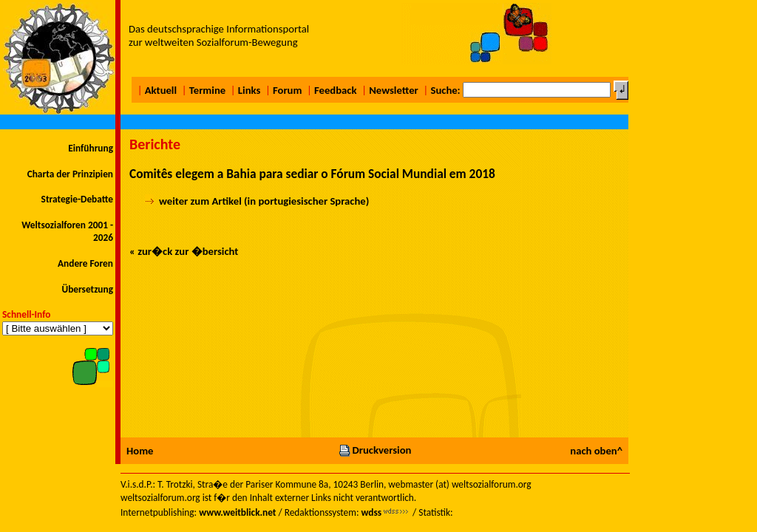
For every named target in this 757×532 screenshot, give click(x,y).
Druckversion (375, 450)
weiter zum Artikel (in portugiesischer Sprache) (264, 201)
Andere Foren (85, 263)
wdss (371, 512)
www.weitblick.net (237, 512)
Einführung (91, 148)
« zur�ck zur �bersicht (184, 251)
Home (140, 451)
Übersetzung (87, 289)
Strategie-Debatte (77, 199)
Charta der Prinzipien (70, 174)
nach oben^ (596, 451)
